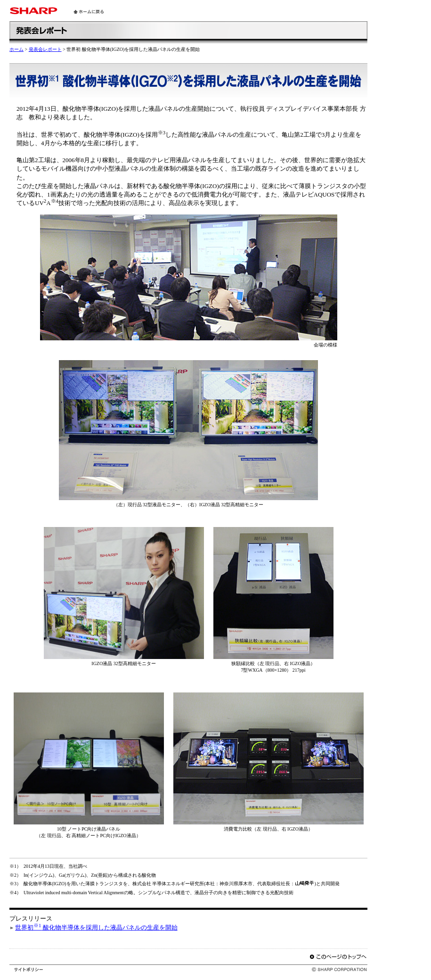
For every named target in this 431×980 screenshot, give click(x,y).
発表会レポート (45, 49)
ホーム (16, 49)
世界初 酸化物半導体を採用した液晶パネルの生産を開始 (96, 927)
